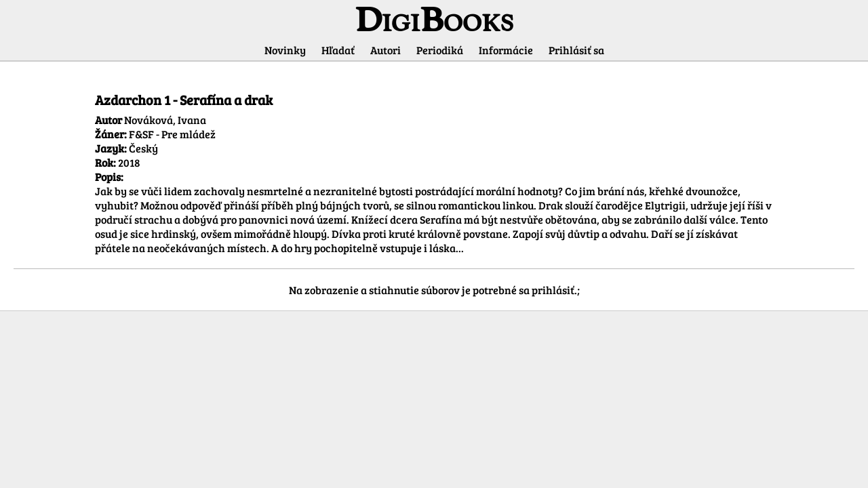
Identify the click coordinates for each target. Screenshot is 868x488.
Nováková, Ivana (165, 120)
